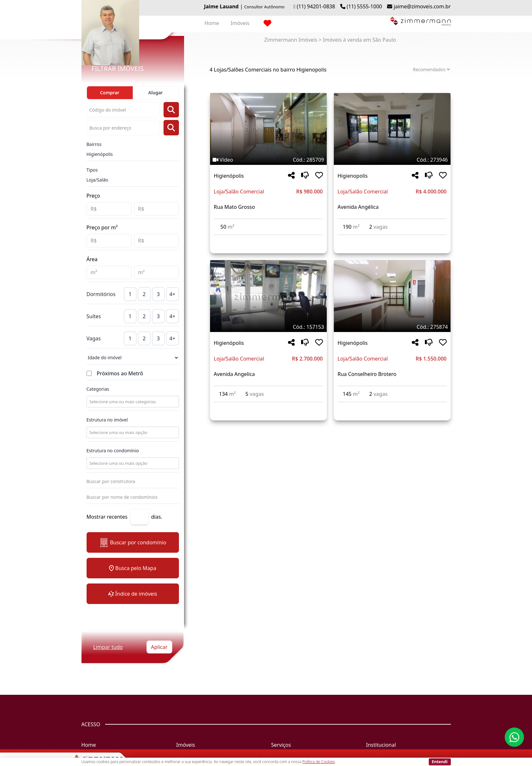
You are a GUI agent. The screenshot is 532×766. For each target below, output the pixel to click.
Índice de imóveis (133, 594)
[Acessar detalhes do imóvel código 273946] (392, 239)
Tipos (92, 170)
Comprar (110, 93)
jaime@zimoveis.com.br (422, 6)
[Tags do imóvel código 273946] (392, 160)
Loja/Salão (97, 180)
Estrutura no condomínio (113, 451)
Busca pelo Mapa (133, 568)
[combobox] (132, 402)
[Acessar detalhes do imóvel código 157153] (268, 406)
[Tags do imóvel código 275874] (392, 327)
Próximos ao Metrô (120, 373)
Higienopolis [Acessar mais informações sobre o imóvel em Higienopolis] (353, 176)
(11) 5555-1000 (364, 6)
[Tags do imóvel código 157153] (268, 327)
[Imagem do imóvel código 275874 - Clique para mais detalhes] (392, 296)
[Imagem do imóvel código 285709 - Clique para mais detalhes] (268, 129)
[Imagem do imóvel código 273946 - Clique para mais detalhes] (392, 129)
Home (212, 23)
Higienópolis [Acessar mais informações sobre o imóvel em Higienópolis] (229, 176)
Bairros (94, 144)
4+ (172, 294)
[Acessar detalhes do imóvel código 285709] (268, 239)
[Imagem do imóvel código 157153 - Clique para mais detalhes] (268, 296)
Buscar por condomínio (133, 543)
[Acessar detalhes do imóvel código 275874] (392, 406)
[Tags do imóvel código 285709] (268, 160)
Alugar (155, 93)
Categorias (98, 389)
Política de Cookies (319, 762)
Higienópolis (100, 154)
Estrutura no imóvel (107, 420)
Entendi (440, 762)
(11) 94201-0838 (316, 6)
